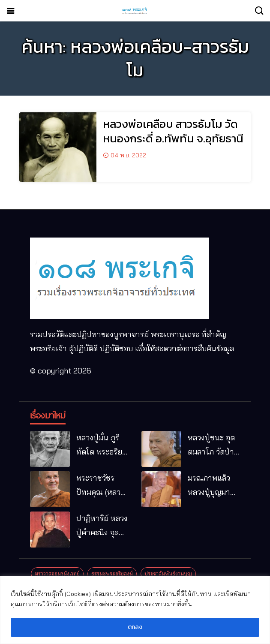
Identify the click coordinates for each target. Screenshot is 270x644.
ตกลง (135, 627)
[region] (135, 610)
